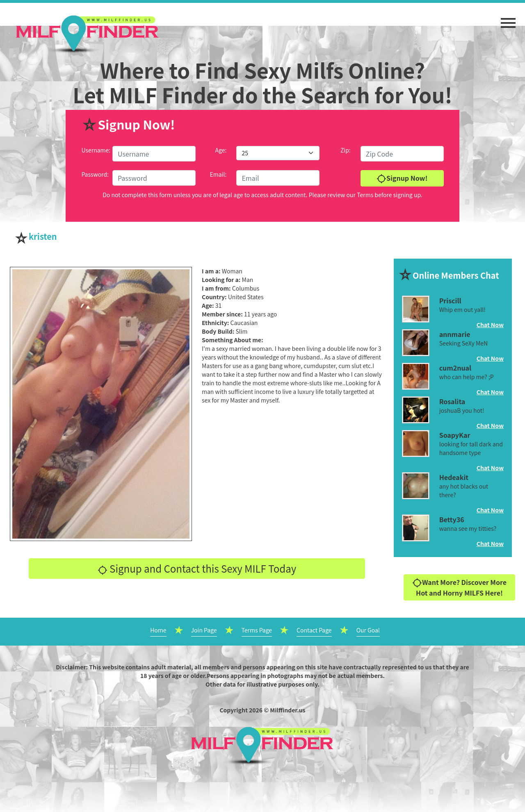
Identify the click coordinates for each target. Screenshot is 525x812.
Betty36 (452, 519)
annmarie (455, 334)
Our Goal (368, 630)
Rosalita (452, 401)
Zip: (346, 150)
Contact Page (314, 630)
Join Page (204, 630)
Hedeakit (454, 477)
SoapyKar (455, 435)
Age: (221, 150)
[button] (508, 19)
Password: (95, 174)
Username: (96, 150)
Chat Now (490, 325)
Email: (218, 174)
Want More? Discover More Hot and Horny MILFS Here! (459, 588)
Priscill (450, 300)
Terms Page (257, 630)
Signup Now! (402, 179)
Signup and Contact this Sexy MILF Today (197, 568)
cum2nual (455, 368)
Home (158, 630)
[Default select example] (278, 153)
